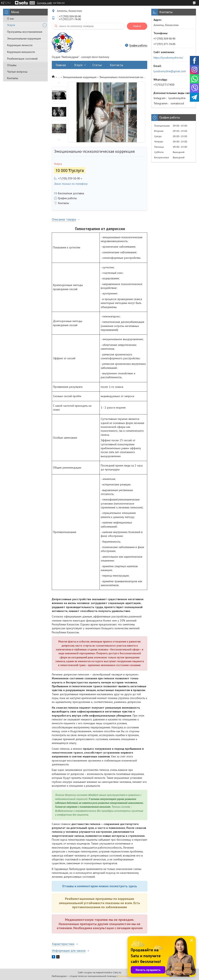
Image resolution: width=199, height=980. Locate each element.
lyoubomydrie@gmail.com (170, 71)
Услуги (11, 25)
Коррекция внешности (21, 52)
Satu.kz (117, 972)
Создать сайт (44, 3)
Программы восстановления (25, 32)
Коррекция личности (20, 45)
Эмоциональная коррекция (24, 38)
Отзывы (12, 65)
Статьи (97, 65)
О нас (11, 19)
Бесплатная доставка (71, 193)
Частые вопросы (17, 72)
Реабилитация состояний (22, 59)
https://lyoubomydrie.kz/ (168, 58)
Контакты (13, 78)
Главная (61, 65)
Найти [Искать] (137, 26)
